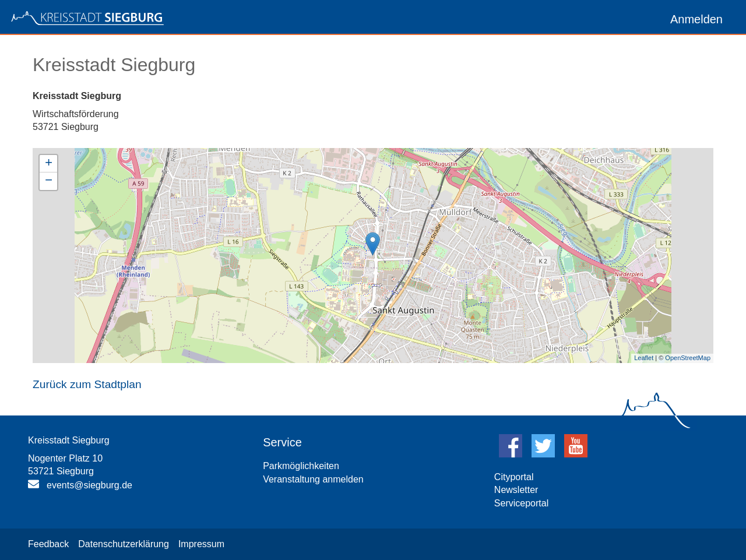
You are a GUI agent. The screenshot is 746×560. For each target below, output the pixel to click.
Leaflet (644, 358)
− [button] (49, 181)
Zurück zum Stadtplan (87, 384)
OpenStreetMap (688, 358)
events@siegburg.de (89, 485)
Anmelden (696, 19)
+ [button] (49, 164)
